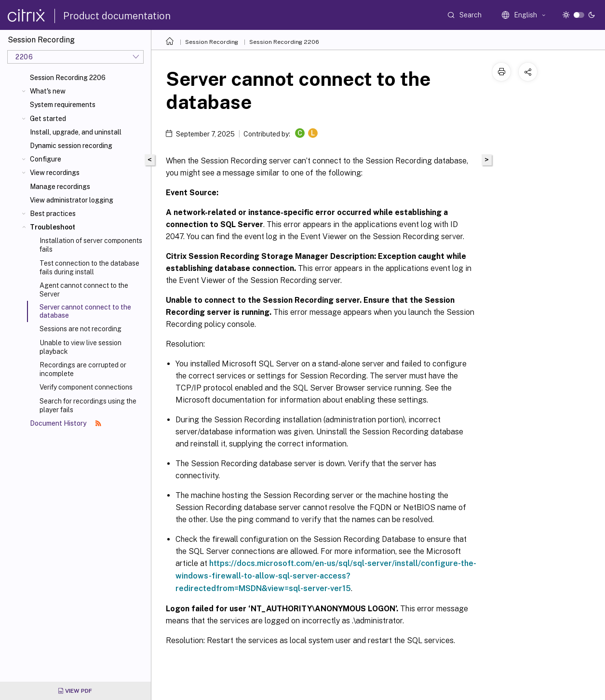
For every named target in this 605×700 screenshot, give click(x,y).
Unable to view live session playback (81, 347)
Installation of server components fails (91, 245)
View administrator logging (72, 200)
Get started (48, 119)
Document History (66, 423)
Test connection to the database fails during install (89, 268)
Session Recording (212, 42)
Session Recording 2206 (68, 78)
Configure (46, 159)
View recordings (55, 173)
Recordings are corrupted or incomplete (83, 369)
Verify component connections (86, 387)
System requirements (63, 105)
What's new (48, 91)
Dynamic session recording (71, 146)
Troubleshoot (53, 227)
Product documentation (117, 16)
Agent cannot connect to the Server (84, 290)
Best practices (53, 214)
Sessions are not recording (81, 329)
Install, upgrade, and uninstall (76, 132)
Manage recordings (60, 187)
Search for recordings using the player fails (88, 405)
